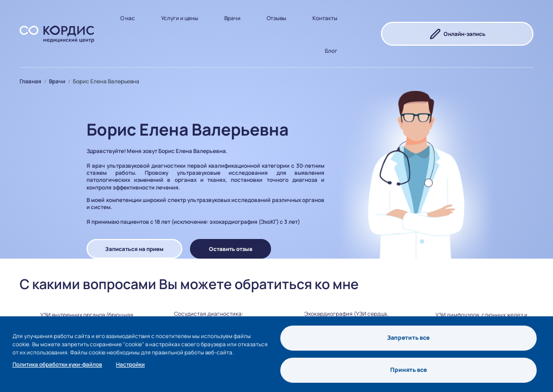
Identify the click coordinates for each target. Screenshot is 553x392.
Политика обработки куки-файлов (57, 364)
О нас (128, 18)
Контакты (325, 18)
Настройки (130, 364)
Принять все (409, 370)
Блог (331, 51)
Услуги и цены (180, 18)
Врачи (232, 18)
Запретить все (408, 337)
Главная (30, 81)
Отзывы (276, 18)
